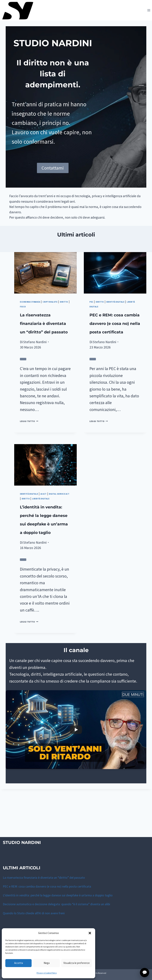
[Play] (76, 778)
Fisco (63, 316)
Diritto (50, 316)
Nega (47, 963)
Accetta (19, 963)
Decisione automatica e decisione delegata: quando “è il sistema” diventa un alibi (60, 904)
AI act (54, 520)
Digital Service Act (35, 525)
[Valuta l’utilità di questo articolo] (23, 385)
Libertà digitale (104, 316)
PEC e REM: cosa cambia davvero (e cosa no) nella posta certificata (50, 886)
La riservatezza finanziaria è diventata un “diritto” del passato (42, 341)
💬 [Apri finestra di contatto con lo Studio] (145, 972)
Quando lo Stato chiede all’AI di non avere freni (36, 913)
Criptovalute (31, 316)
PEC (92, 311)
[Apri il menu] (149, 10)
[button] (90, 933)
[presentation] (45, 282)
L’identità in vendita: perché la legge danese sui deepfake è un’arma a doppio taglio (63, 895)
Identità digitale (126, 311)
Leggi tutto (33, 447)
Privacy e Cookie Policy (47, 973)
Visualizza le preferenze (77, 963)
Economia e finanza (36, 311)
